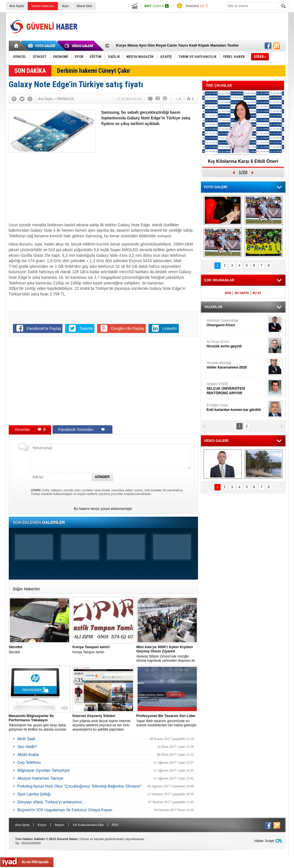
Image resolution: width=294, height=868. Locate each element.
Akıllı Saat (26, 739)
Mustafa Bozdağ (236, 365)
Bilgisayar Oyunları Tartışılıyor (44, 770)
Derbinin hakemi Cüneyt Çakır (94, 71)
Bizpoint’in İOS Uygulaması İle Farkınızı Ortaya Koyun (65, 810)
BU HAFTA (242, 293)
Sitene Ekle (84, 6)
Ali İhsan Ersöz (236, 344)
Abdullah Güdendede (236, 323)
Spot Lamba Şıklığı (34, 794)
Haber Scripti (264, 841)
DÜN (228, 293)
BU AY (257, 293)
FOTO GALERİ (216, 187)
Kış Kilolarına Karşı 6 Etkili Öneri (243, 161)
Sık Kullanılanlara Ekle (88, 825)
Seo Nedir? (27, 747)
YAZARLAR (213, 307)
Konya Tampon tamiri (103, 649)
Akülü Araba (28, 755)
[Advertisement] (183, 27)
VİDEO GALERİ (216, 441)
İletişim (60, 825)
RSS (115, 825)
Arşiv (65, 6)
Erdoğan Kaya (236, 408)
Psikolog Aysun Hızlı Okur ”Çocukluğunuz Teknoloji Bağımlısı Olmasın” (80, 786)
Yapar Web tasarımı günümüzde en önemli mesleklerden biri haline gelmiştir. (167, 720)
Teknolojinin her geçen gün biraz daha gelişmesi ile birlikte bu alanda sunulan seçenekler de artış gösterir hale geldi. (40, 723)
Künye (42, 825)
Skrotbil (40, 649)
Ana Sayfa (17, 6)
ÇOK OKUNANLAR (219, 280)
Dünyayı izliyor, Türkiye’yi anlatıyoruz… (52, 802)
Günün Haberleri (43, 6)
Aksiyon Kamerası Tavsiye (41, 778)
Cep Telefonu (29, 762)
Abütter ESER (236, 389)
